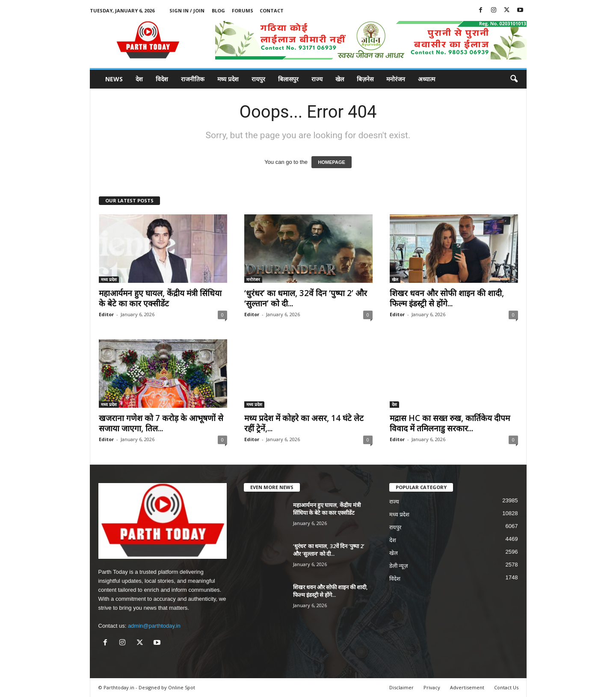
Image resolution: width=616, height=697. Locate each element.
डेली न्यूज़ (399, 566)
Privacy (432, 687)
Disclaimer (401, 687)
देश (139, 79)
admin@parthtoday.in (154, 626)
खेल (340, 79)
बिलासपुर (288, 79)
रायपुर (258, 79)
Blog (218, 10)
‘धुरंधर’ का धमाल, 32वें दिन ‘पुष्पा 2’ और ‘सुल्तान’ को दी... (306, 298)
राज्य (317, 79)
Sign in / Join (187, 10)
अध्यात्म (426, 79)
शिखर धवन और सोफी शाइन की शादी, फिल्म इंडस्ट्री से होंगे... (447, 298)
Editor (106, 314)
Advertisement (467, 687)
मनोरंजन (396, 79)
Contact (272, 10)
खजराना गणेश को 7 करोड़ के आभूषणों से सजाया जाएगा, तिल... (161, 423)
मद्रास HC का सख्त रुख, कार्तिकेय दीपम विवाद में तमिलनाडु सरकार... (450, 423)
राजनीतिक (193, 79)
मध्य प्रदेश (228, 79)
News (114, 79)
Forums (243, 10)
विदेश (162, 79)
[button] (514, 79)
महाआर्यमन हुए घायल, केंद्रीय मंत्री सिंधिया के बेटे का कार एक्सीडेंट (160, 298)
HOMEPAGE (331, 162)
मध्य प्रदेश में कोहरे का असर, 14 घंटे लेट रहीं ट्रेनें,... (304, 423)
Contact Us (506, 687)
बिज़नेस (365, 79)
